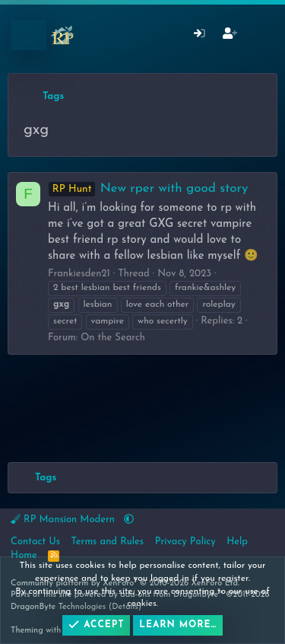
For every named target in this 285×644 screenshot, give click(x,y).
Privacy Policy (185, 542)
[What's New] (260, 35)
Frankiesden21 (79, 274)
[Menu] (28, 35)
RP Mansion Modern (64, 519)
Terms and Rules (108, 542)
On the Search (113, 338)
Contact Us (35, 542)
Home (24, 555)
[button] (129, 520)
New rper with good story (148, 188)
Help (237, 542)
